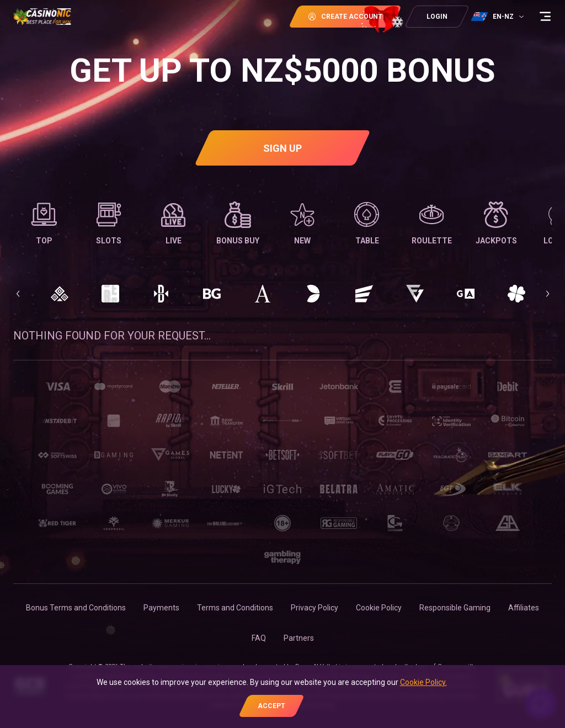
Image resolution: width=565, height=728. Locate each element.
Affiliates (524, 608)
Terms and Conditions (235, 608)
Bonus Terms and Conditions (76, 608)
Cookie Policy (379, 608)
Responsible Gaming (455, 608)
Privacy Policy (315, 608)
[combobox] (499, 17)
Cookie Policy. (423, 682)
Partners (299, 638)
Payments (161, 608)
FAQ (259, 638)
